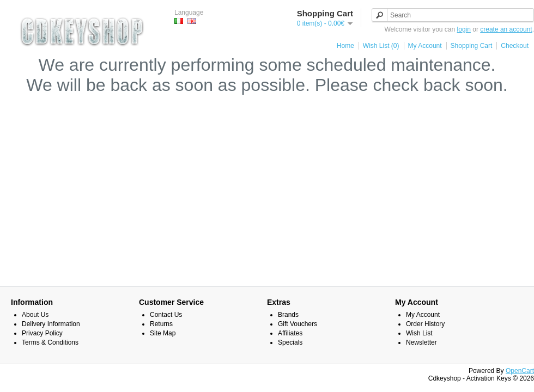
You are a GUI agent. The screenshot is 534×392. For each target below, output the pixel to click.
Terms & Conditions (50, 342)
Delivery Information (51, 324)
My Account (425, 46)
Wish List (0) (381, 46)
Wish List (419, 333)
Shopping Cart (472, 46)
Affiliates (290, 333)
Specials (290, 342)
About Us (35, 315)
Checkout (515, 46)
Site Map (163, 333)
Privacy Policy (42, 333)
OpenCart (520, 371)
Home (345, 46)
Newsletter (421, 342)
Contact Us (166, 315)
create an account (506, 29)
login (464, 29)
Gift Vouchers (298, 324)
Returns (161, 324)
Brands (288, 315)
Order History (425, 324)
